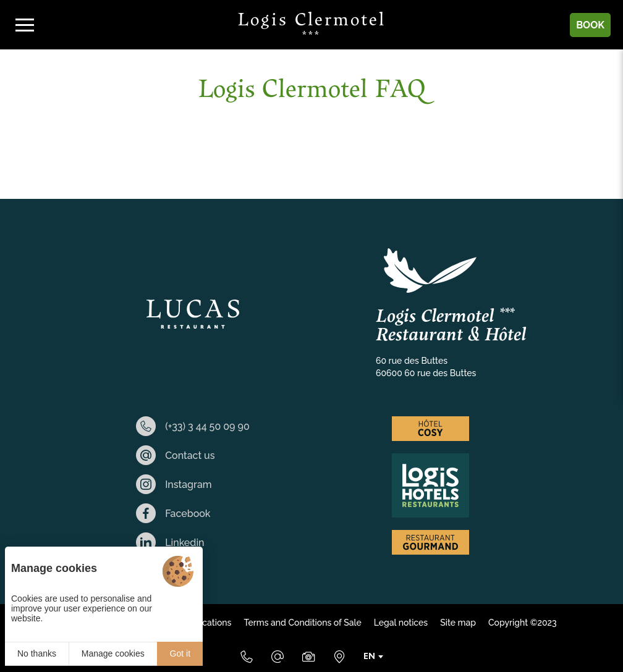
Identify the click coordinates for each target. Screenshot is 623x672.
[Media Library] (308, 657)
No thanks (37, 653)
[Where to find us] (339, 657)
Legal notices (401, 623)
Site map (458, 623)
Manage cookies (113, 653)
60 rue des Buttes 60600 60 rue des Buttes (426, 367)
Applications (206, 623)
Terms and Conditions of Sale (302, 623)
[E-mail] (278, 657)
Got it (180, 653)
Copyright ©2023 (523, 623)
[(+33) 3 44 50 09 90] (247, 657)
